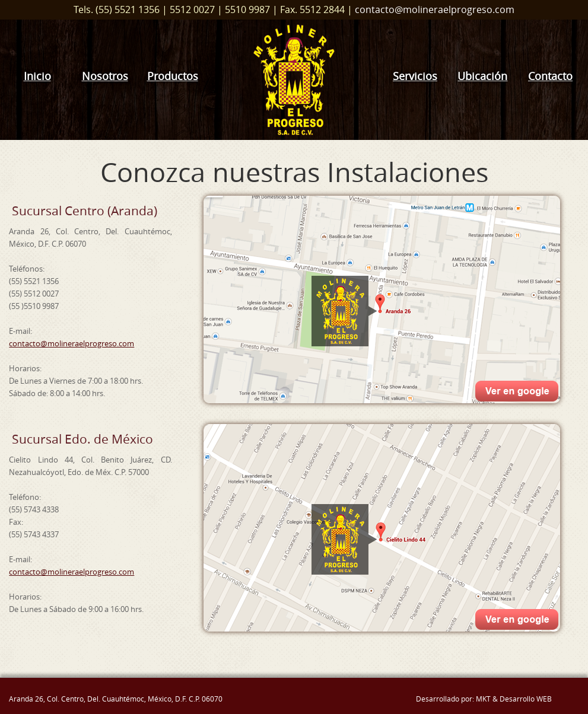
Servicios (415, 76)
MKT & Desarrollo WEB (514, 699)
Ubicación (482, 76)
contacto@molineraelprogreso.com (435, 9)
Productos (173, 76)
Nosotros (105, 76)
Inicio (37, 76)
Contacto (550, 76)
